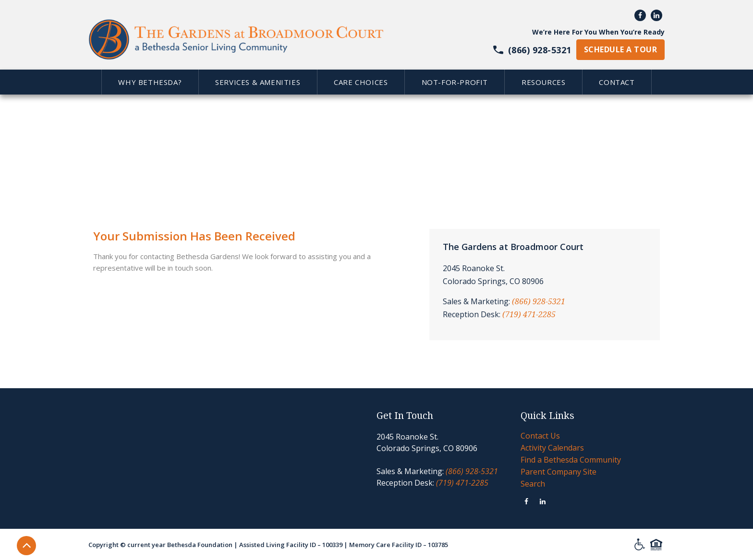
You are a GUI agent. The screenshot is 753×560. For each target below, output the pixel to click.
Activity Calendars (552, 448)
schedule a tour (620, 49)
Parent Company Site (559, 472)
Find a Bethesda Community (571, 460)
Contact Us (540, 436)
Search (533, 484)
